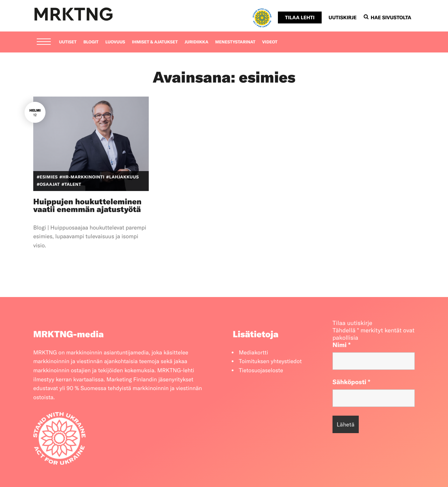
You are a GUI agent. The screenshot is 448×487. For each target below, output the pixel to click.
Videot (270, 42)
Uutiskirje (343, 17)
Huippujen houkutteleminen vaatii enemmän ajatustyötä (87, 205)
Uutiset (68, 42)
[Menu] (44, 42)
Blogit (91, 42)
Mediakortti (253, 353)
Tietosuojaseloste (261, 370)
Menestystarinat (235, 42)
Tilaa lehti (300, 17)
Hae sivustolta (387, 17)
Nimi (342, 345)
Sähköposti (351, 382)
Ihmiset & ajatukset (155, 42)
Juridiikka (196, 42)
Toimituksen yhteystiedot (270, 361)
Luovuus (115, 42)
